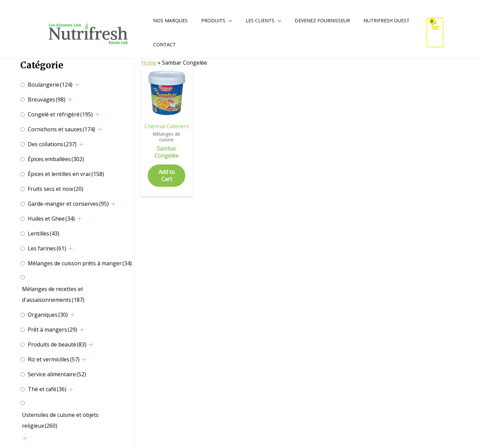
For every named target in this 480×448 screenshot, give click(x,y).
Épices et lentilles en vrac (66, 174)
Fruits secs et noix (56, 189)
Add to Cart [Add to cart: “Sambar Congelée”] (167, 176)
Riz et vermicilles (54, 359)
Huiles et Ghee (51, 219)
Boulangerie (50, 85)
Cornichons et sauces (61, 129)
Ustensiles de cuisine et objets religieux (60, 420)
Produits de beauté (57, 344)
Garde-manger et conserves (68, 204)
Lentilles (44, 233)
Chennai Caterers (166, 126)
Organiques (48, 315)
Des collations (52, 144)
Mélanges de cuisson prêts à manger (80, 263)
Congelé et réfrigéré (60, 114)
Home (149, 63)
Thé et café (47, 389)
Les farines (47, 248)
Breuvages (47, 99)
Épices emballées (56, 159)
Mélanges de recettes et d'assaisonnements (53, 294)
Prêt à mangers (53, 330)
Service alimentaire (57, 374)
